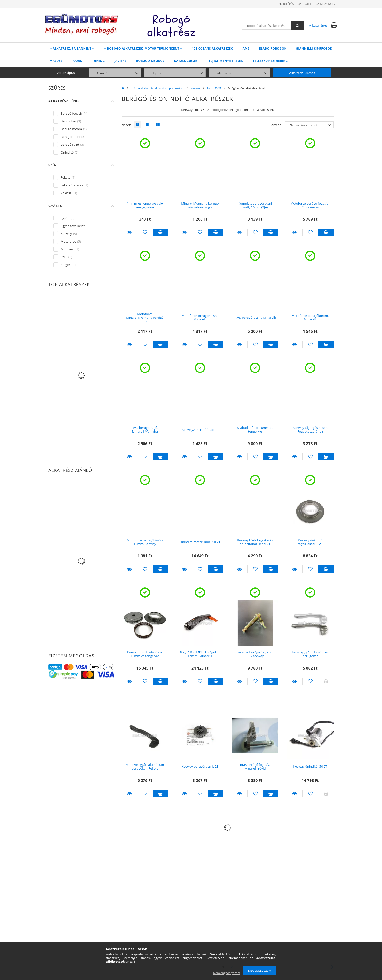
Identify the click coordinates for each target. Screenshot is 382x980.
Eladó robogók (273, 49)
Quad (78, 61)
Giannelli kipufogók (314, 49)
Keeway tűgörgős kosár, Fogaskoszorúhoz (310, 430)
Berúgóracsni (70, 137)
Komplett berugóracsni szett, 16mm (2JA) (255, 205)
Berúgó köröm (71, 129)
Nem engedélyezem (227, 973)
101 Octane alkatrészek (212, 49)
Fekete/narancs (72, 185)
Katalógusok (186, 61)
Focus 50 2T (214, 88)
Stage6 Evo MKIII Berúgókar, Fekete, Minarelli (200, 654)
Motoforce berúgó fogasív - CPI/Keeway (310, 205)
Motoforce (68, 241)
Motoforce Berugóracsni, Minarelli (200, 317)
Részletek (129, 232)
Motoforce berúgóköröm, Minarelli (310, 317)
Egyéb (65, 218)
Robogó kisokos (150, 61)
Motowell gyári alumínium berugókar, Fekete (145, 767)
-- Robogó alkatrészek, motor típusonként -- (143, 49)
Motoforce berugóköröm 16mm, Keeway (145, 542)
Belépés (281, 4)
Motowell (67, 249)
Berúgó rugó (70, 145)
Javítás (120, 61)
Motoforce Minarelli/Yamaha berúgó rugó (145, 318)
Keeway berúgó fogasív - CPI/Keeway (255, 654)
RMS (64, 257)
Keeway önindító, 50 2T (310, 766)
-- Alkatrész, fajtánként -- (72, 49)
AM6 (246, 49)
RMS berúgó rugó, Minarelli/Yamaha (145, 430)
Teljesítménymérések (225, 61)
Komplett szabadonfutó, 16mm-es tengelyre (145, 654)
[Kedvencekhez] (145, 232)
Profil (303, 4)
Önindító (67, 152)
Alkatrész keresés (302, 73)
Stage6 (66, 265)
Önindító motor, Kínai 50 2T (200, 542)
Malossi (57, 61)
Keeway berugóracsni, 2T (200, 766)
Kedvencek (326, 4)
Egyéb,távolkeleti (73, 226)
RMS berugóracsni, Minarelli (255, 318)
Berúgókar (68, 121)
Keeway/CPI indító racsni (200, 430)
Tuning (98, 61)
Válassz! (66, 193)
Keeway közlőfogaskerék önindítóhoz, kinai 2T (255, 542)
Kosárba (161, 232)
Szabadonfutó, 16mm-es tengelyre (255, 430)
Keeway (196, 88)
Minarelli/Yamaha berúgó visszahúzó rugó (200, 205)
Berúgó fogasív (72, 113)
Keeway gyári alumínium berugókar (310, 654)
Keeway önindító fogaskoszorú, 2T (310, 542)
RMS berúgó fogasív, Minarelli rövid (255, 767)
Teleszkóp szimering (270, 61)
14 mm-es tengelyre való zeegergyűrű (145, 205)
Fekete (66, 177)
